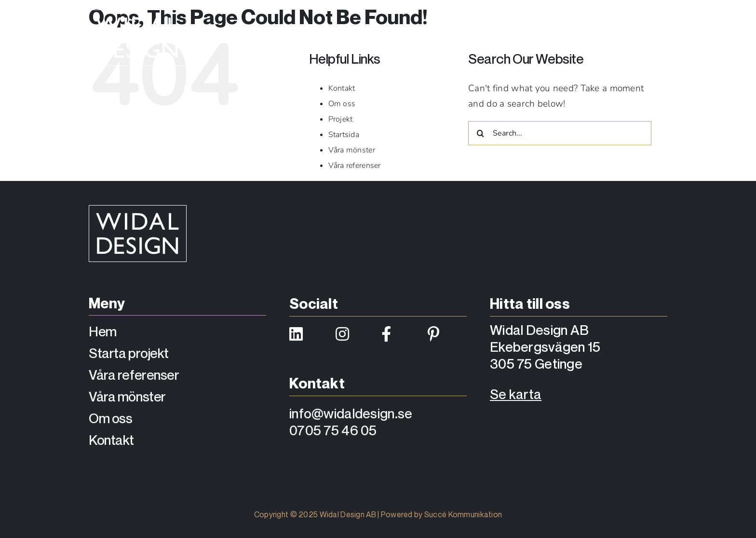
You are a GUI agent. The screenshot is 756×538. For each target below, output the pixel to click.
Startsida (344, 135)
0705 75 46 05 (333, 430)
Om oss (342, 104)
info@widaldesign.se (351, 413)
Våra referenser (355, 166)
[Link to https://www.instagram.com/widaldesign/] (353, 334)
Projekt (341, 119)
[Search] (480, 133)
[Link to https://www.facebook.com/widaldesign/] (398, 334)
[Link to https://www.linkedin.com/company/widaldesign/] (306, 334)
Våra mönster (352, 150)
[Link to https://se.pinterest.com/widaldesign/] (445, 334)
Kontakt (342, 88)
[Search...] (560, 133)
